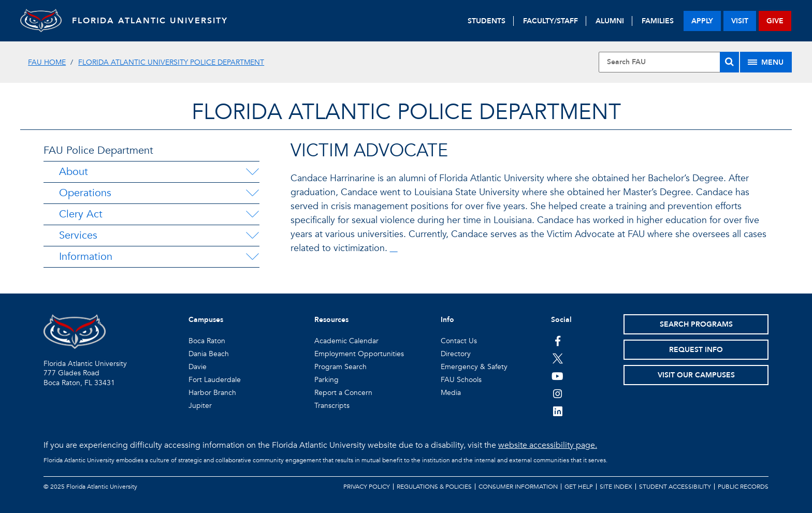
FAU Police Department (98, 150)
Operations (85, 193)
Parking (327, 380)
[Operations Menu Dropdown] (252, 193)
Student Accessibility (675, 487)
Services (78, 235)
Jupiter (200, 406)
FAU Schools (461, 380)
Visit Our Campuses (696, 375)
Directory (456, 354)
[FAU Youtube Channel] (557, 376)
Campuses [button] (206, 320)
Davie (198, 367)
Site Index (616, 487)
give (775, 21)
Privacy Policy (367, 487)
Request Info (696, 350)
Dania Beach (209, 354)
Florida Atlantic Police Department (406, 112)
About (74, 172)
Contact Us (459, 341)
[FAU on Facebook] (557, 341)
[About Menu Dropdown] (252, 172)
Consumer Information (518, 487)
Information (86, 256)
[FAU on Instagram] (557, 393)
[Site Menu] (766, 62)
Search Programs (696, 324)
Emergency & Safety (474, 367)
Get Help (579, 487)
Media (451, 393)
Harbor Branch (212, 393)
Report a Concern (343, 393)
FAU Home (47, 62)
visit (740, 21)
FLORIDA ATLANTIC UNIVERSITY (150, 21)
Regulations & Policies (434, 487)
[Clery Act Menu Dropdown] (252, 214)
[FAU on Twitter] (557, 358)
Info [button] (447, 320)
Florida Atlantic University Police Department (171, 62)
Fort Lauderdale (215, 380)
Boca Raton (207, 341)
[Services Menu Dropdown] (252, 236)
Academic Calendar (346, 341)
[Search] (729, 62)
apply (702, 21)
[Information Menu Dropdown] (252, 257)
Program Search (340, 367)
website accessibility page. (548, 445)
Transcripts (332, 406)
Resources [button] (331, 320)
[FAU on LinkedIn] (557, 411)
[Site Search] (669, 62)
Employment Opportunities (359, 354)
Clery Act (81, 214)
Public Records (743, 487)
